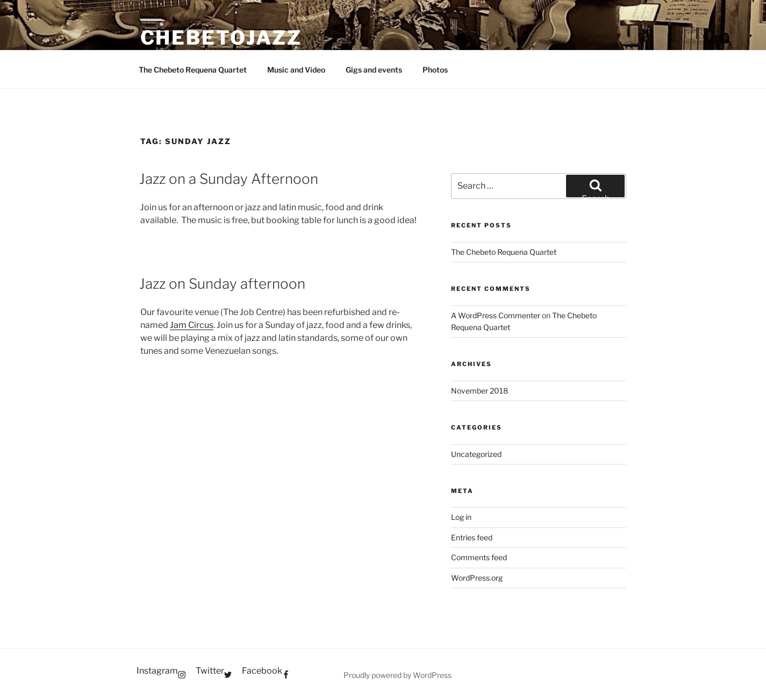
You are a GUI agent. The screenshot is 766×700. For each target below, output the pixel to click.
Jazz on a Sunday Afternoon (229, 179)
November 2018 (479, 391)
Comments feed (479, 557)
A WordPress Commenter (496, 315)
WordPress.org (477, 578)
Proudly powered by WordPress (398, 675)
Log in (461, 517)
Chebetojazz (221, 38)
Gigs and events (374, 70)
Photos (435, 70)
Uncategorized (476, 454)
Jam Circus (192, 325)
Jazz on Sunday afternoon (222, 284)
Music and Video (296, 70)
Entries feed (472, 537)
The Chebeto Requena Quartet (193, 70)
